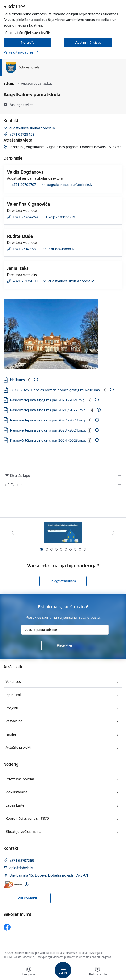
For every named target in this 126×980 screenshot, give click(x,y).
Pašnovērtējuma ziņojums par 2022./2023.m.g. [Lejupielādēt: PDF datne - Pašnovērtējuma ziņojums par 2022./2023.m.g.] (48, 420)
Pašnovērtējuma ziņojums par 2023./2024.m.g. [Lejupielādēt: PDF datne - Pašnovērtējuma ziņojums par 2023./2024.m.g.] (48, 430)
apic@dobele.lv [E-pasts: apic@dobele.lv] (21, 868)
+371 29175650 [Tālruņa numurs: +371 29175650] (25, 281)
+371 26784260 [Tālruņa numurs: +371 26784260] (25, 217)
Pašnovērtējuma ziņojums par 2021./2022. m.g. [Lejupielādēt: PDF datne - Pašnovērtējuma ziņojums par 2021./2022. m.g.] (49, 410)
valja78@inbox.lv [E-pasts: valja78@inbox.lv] (62, 217)
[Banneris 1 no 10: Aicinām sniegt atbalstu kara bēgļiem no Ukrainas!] (63, 533)
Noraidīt (27, 42)
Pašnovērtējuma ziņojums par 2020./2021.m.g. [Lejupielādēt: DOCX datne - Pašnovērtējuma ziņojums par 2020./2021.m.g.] (48, 400)
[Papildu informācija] (36, 379)
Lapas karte (15, 805)
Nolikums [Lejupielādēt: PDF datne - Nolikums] (17, 380)
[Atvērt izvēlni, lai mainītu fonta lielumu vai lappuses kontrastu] (97, 972)
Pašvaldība (14, 721)
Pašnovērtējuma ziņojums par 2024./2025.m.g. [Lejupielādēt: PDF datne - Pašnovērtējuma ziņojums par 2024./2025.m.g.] (48, 440)
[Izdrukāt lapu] (63, 476)
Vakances (13, 682)
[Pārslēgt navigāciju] (63, 970)
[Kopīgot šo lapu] (63, 485)
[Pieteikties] (65, 645)
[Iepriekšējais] (13, 532)
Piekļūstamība (17, 792)
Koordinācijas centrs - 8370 (27, 818)
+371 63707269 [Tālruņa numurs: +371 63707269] (22, 860)
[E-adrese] (13, 884)
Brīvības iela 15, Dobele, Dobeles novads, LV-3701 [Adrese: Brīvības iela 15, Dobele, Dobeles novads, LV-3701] (49, 875)
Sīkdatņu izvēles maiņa (23, 832)
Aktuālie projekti (18, 747)
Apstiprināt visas (88, 42)
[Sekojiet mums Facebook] (7, 927)
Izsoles (11, 734)
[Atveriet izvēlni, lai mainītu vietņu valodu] (29, 972)
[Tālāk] (113, 532)
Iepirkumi (13, 695)
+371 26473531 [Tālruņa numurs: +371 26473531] (25, 249)
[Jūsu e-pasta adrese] (65, 630)
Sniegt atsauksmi (63, 581)
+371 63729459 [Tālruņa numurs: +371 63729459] (22, 134)
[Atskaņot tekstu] (22, 105)
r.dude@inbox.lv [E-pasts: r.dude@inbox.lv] (61, 249)
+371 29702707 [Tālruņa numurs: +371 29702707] (24, 185)
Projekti (12, 708)
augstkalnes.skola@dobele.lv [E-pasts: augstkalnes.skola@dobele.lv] (32, 128)
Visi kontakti (27, 898)
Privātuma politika (20, 779)
